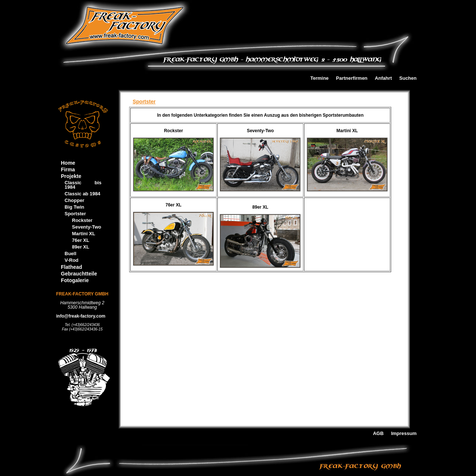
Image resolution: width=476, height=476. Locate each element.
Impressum (404, 434)
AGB (378, 434)
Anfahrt (383, 78)
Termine (320, 78)
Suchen (408, 78)
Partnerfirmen (352, 78)
